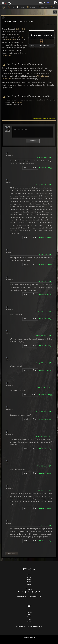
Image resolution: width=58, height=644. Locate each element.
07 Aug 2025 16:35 (42, 185)
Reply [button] (50, 168)
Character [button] (32, 7)
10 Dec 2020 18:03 (41, 490)
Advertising (29, 612)
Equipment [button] (43, 7)
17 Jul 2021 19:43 (42, 466)
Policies (29, 622)
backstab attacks (11, 40)
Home (29, 575)
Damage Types (19, 102)
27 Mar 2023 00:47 (42, 412)
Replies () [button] (43, 168)
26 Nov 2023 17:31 (41, 311)
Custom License (31, 598)
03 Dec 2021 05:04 (41, 436)
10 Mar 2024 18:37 (42, 282)
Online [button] (54, 7)
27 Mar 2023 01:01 (42, 387)
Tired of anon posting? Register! (44, 119)
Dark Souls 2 (20, 29)
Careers (29, 614)
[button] (42, 3)
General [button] (21, 7)
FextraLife (19, 626)
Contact (29, 584)
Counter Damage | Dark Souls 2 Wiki (17, 22)
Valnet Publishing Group (35, 626)
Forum (29, 580)
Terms (29, 617)
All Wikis (29, 577)
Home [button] (11, 7)
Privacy (29, 619)
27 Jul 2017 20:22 (42, 526)
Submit (33, 141)
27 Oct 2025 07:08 (42, 158)
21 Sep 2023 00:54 (41, 363)
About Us (29, 582)
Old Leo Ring (6, 56)
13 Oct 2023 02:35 (42, 336)
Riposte (22, 37)
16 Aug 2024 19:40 (42, 255)
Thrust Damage (43, 76)
